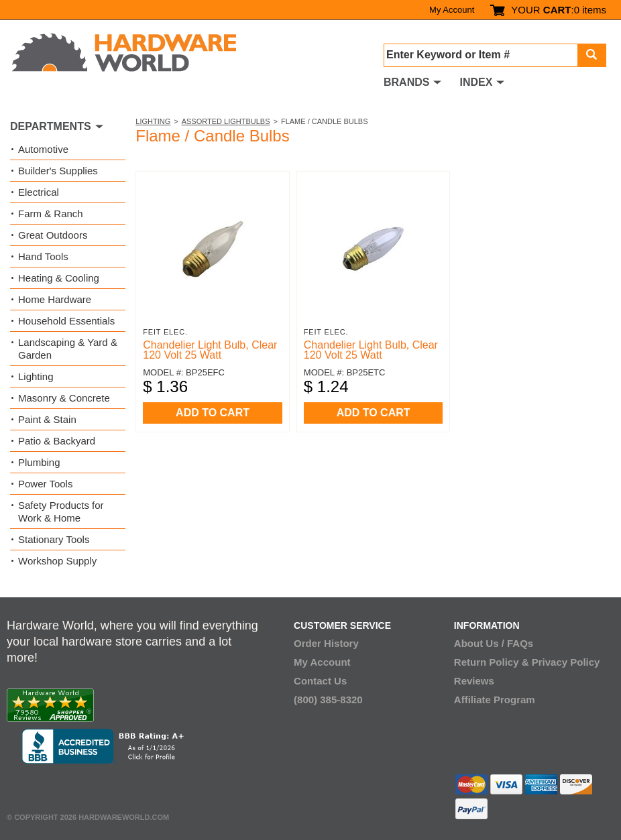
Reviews (474, 681)
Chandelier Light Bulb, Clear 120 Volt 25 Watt (210, 350)
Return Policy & (492, 662)
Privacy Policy (566, 662)
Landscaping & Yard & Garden (68, 349)
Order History (326, 643)
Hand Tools (43, 256)
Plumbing (39, 462)
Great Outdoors (53, 235)
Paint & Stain (47, 419)
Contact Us (320, 681)
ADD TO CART (213, 413)
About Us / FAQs (494, 643)
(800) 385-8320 (328, 700)
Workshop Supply (57, 561)
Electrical (39, 192)
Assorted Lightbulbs (226, 121)
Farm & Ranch (51, 214)
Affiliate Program (495, 700)
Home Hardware (55, 299)
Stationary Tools (54, 539)
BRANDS (406, 82)
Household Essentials (66, 321)
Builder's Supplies (58, 171)
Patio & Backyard (57, 441)
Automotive (43, 149)
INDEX (476, 82)
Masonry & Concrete (64, 398)
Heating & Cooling (59, 278)
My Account (452, 10)
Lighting (153, 121)
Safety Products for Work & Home (61, 512)
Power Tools (45, 484)
